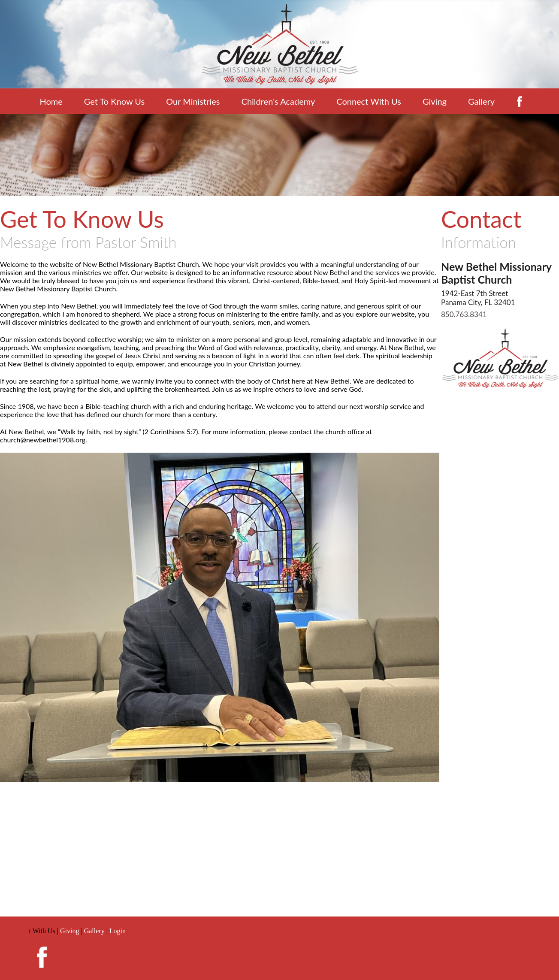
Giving (435, 101)
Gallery (481, 101)
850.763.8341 (464, 314)
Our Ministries (193, 101)
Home (51, 101)
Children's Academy (278, 101)
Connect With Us (369, 101)
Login (118, 931)
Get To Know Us (114, 101)
